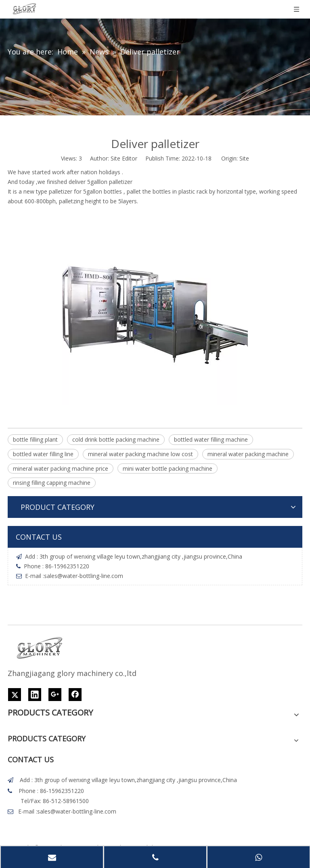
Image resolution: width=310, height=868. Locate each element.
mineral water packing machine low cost (140, 454)
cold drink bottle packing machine (116, 439)
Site (244, 158)
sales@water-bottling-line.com (84, 576)
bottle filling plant (35, 439)
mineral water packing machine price (61, 468)
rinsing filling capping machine (52, 483)
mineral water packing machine (248, 454)
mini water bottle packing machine (168, 468)
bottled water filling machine (211, 439)
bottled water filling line (43, 454)
